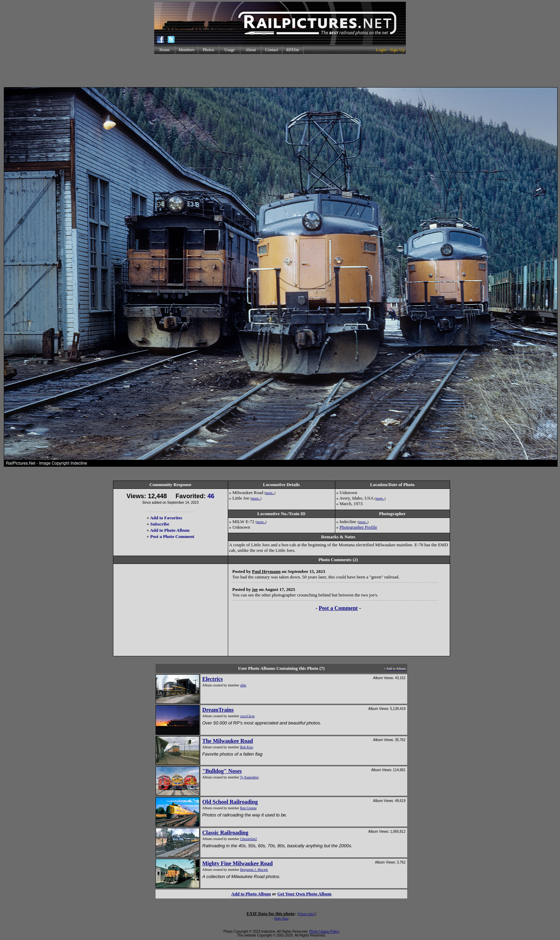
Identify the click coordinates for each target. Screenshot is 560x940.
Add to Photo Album (170, 530)
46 (211, 496)
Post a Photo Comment (172, 536)
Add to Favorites (166, 518)
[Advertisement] (280, 71)
